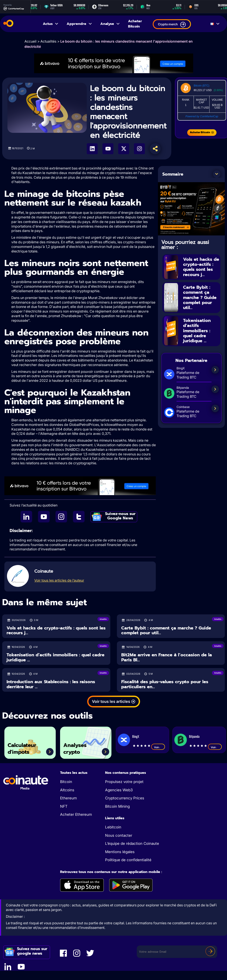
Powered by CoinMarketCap (202, 116)
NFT (64, 806)
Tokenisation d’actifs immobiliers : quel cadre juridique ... (197, 329)
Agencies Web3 (119, 790)
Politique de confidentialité (128, 860)
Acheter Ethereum (76, 814)
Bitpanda (194, 736)
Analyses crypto (76, 748)
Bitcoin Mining (117, 806)
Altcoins (67, 790)
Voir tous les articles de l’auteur (59, 580)
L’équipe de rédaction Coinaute (132, 843)
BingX (136, 736)
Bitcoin (66, 782)
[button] (217, 174)
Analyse (110, 24)
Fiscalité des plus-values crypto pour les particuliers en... (165, 684)
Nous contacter (119, 835)
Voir (158, 747)
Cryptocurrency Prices (125, 798)
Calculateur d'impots (23, 748)
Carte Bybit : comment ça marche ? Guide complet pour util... (200, 297)
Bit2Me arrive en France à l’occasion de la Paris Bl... (167, 657)
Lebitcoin (113, 827)
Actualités (48, 41)
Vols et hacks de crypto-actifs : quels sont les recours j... (201, 267)
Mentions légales (120, 852)
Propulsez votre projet (124, 782)
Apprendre (80, 24)
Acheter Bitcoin (135, 24)
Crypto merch (172, 25)
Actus (51, 24)
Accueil (30, 41)
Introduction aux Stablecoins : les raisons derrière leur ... (51, 684)
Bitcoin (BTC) (202, 86)
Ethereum (68, 798)
